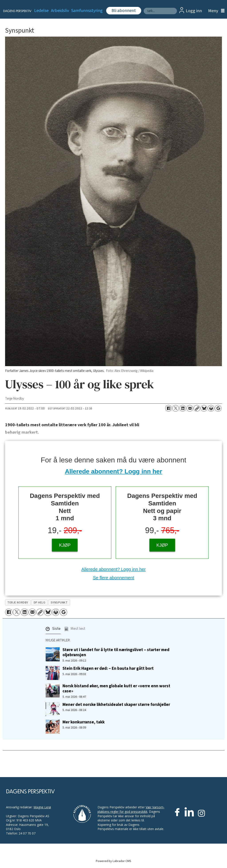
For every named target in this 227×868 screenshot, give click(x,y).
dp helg (40, 602)
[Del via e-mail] (190, 408)
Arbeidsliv (60, 11)
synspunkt (59, 602)
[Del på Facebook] (168, 408)
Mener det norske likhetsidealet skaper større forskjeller (116, 705)
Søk (144, 8)
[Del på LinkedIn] (183, 408)
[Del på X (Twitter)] (176, 408)
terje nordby (18, 602)
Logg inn (194, 11)
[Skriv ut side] (211, 408)
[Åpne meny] (215, 11)
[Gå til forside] (15, 11)
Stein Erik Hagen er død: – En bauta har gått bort (108, 668)
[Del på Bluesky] (204, 408)
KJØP (65, 545)
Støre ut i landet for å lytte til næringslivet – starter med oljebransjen (116, 652)
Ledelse (41, 11)
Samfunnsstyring (87, 11)
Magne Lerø (42, 807)
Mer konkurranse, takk (84, 722)
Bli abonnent (124, 11)
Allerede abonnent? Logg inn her (114, 471)
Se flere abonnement (113, 578)
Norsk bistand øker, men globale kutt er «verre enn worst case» (116, 688)
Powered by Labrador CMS (113, 861)
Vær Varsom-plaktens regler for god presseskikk (131, 809)
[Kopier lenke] (197, 408)
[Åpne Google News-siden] (218, 408)
